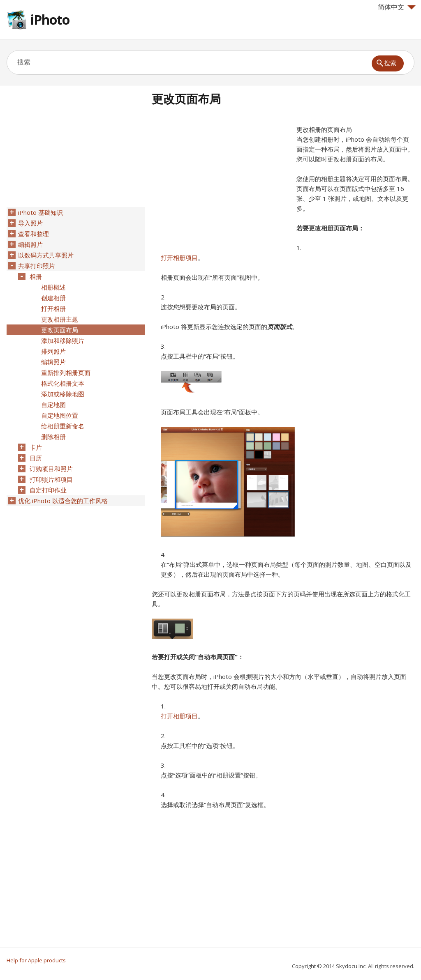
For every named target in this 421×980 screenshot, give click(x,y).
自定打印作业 (48, 490)
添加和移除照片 (63, 340)
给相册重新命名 (63, 426)
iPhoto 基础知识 (40, 212)
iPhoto (50, 20)
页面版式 (280, 327)
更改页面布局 (60, 330)
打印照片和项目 (51, 479)
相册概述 (53, 287)
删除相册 (53, 437)
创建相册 (53, 298)
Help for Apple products (36, 960)
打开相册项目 (179, 258)
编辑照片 (30, 244)
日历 (36, 458)
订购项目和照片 (51, 469)
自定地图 (53, 405)
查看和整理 (34, 234)
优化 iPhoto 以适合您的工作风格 (63, 501)
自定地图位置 (60, 415)
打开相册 (53, 308)
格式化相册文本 (63, 383)
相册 (36, 276)
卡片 (36, 447)
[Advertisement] (221, 182)
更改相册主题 (60, 319)
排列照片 (53, 351)
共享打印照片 (37, 266)
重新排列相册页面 (66, 373)
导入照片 (30, 223)
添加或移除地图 (63, 394)
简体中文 (397, 7)
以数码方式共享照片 (46, 255)
